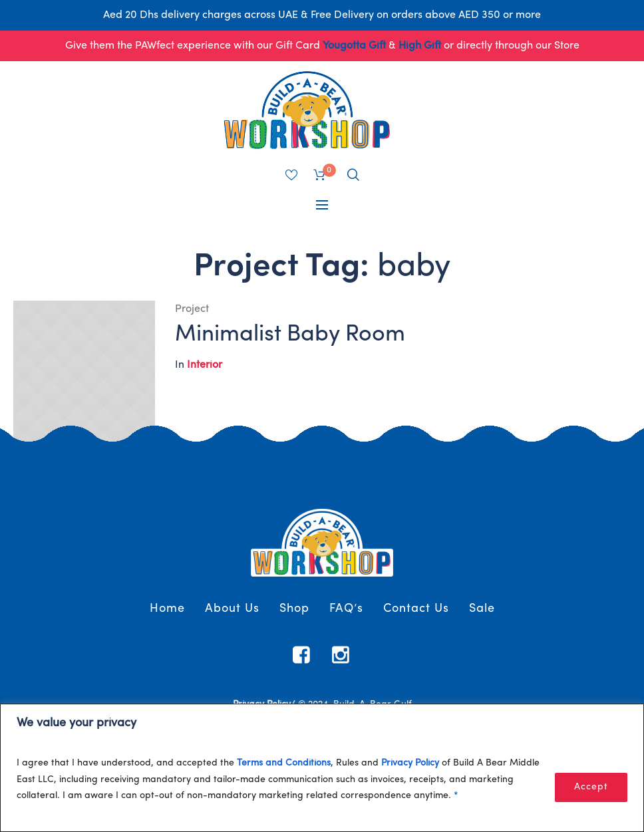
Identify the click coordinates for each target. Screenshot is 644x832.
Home (167, 609)
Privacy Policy (410, 763)
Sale (482, 609)
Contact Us (416, 609)
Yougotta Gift (354, 46)
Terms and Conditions (284, 763)
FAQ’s (346, 609)
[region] (322, 768)
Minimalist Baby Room (290, 335)
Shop (294, 609)
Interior (205, 365)
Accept (591, 787)
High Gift (420, 46)
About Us (232, 609)
